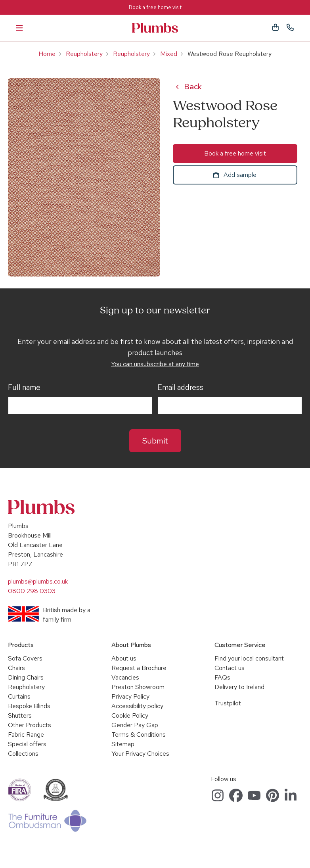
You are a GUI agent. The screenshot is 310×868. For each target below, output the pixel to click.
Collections (23, 754)
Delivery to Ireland (239, 687)
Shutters (20, 715)
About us (124, 658)
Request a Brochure (139, 668)
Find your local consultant (249, 658)
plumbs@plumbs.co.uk (38, 581)
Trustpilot (228, 703)
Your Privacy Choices (140, 754)
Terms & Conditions (139, 735)
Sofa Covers (25, 658)
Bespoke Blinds (29, 706)
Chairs (16, 668)
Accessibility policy (137, 706)
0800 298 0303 (32, 591)
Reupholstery (84, 54)
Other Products (30, 725)
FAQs (222, 677)
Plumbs (155, 28)
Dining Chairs (26, 677)
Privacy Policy (130, 696)
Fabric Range (26, 735)
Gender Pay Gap (135, 725)
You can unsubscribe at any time (155, 364)
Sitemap (123, 744)
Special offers (27, 744)
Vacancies (125, 677)
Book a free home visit (155, 7)
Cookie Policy (130, 715)
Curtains (19, 696)
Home (47, 54)
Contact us (230, 668)
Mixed (169, 54)
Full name (24, 388)
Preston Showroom (138, 687)
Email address (180, 388)
